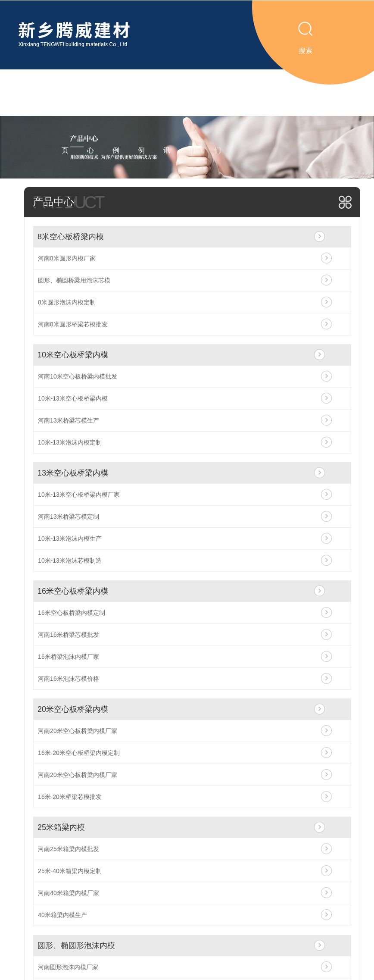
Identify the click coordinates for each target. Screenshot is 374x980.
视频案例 (116, 116)
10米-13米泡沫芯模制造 (70, 560)
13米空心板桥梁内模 (73, 473)
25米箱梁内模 (61, 827)
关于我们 (192, 116)
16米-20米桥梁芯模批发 (70, 797)
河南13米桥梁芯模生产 (69, 420)
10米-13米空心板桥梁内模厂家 (79, 495)
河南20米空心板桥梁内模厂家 (78, 731)
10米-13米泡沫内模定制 (70, 442)
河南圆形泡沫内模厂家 (68, 967)
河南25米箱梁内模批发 (69, 849)
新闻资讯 (167, 116)
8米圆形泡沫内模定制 (67, 302)
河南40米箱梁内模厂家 (69, 893)
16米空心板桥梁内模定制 (72, 613)
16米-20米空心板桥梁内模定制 (79, 753)
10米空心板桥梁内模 (73, 355)
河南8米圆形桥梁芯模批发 (73, 324)
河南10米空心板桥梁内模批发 (78, 376)
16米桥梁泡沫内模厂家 (69, 657)
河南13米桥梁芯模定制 (69, 517)
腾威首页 (65, 116)
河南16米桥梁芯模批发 (69, 635)
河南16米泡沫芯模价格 (69, 679)
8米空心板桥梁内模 (71, 237)
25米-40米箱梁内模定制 (70, 871)
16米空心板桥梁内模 (73, 591)
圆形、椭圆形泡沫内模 (76, 946)
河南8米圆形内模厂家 (67, 258)
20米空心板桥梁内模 (73, 709)
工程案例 (141, 116)
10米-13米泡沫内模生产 (70, 539)
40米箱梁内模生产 (62, 915)
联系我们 (218, 116)
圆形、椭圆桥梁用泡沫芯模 (74, 280)
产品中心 (90, 116)
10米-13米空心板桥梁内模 (73, 398)
